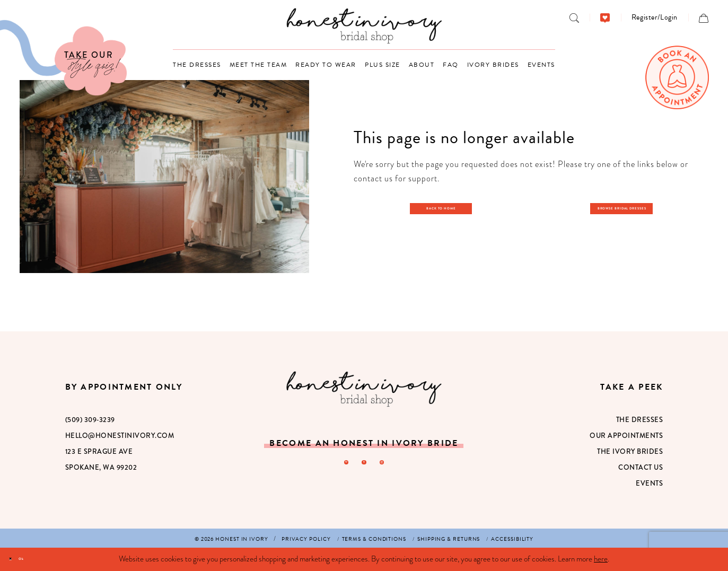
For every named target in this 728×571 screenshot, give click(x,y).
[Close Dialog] (16, 560)
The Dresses (640, 420)
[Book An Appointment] (677, 77)
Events (649, 483)
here (601, 559)
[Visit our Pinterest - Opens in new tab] (339, 466)
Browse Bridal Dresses (628, 207)
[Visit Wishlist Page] (605, 17)
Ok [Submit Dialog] (41, 559)
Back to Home (446, 207)
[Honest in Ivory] (364, 389)
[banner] (364, 26)
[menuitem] (574, 17)
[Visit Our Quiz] (63, 58)
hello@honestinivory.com (120, 436)
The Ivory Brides (630, 451)
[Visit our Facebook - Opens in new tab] (364, 466)
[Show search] (574, 17)
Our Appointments (626, 436)
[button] (655, 17)
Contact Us (641, 467)
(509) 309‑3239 (90, 420)
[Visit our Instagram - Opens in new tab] (389, 466)
